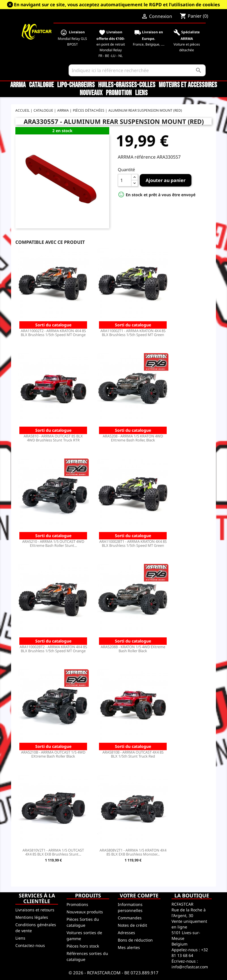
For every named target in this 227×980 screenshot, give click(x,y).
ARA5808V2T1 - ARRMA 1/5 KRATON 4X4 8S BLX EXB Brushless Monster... (133, 852)
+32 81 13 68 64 (190, 953)
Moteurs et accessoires (188, 85)
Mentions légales (32, 917)
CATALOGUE (41, 85)
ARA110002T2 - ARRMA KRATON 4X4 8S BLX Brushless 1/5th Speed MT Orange (53, 333)
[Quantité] (125, 180)
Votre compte (139, 895)
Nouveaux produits (85, 912)
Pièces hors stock (83, 946)
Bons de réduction (135, 940)
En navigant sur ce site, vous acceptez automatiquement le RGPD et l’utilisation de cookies (117, 5)
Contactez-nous (30, 945)
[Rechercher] (137, 70)
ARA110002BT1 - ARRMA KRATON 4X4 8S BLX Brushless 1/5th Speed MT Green (133, 543)
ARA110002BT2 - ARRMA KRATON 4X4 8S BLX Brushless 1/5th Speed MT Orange (53, 649)
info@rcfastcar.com (190, 967)
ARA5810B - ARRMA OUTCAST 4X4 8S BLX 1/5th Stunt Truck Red (133, 754)
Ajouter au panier (166, 180)
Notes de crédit (132, 925)
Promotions (77, 904)
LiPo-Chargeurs (76, 85)
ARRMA (18, 85)
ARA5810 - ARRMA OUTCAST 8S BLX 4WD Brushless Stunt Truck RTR (53, 438)
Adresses (126, 933)
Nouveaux (91, 93)
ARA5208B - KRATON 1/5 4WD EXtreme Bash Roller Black (133, 649)
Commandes (130, 918)
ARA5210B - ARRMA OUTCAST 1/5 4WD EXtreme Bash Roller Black (53, 754)
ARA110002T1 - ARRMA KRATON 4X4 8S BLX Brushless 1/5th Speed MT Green (133, 333)
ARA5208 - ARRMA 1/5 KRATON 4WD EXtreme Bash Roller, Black (133, 438)
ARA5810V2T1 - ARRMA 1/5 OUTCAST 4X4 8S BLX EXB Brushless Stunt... (53, 852)
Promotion (119, 93)
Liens (141, 93)
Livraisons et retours (35, 910)
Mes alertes (129, 947)
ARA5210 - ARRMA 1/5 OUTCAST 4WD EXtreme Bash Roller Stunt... (53, 543)
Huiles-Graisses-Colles (127, 85)
